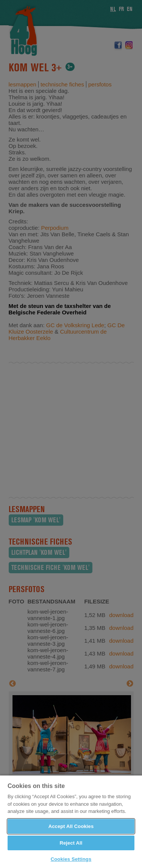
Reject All (71, 843)
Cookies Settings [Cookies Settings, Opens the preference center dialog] (71, 859)
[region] (71, 821)
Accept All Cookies (71, 826)
